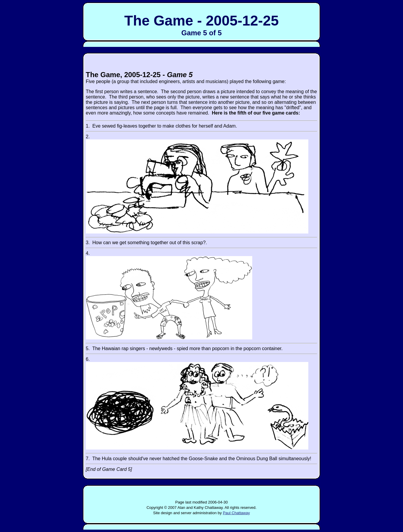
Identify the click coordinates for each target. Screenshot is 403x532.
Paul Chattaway (236, 513)
